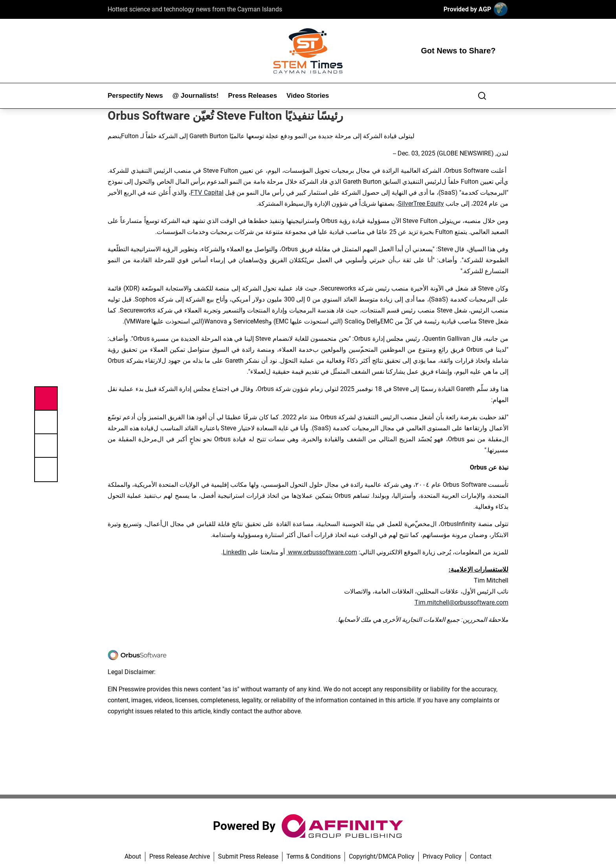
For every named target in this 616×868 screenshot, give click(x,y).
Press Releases (252, 96)
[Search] (482, 96)
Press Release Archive (180, 856)
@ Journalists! (196, 96)
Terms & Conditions (313, 856)
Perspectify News (135, 96)
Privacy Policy (442, 856)
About (133, 856)
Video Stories (308, 96)
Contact (481, 856)
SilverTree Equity (421, 204)
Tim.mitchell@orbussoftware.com (461, 602)
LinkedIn (235, 552)
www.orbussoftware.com (322, 552)
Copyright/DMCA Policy (382, 856)
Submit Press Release (248, 856)
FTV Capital (207, 193)
